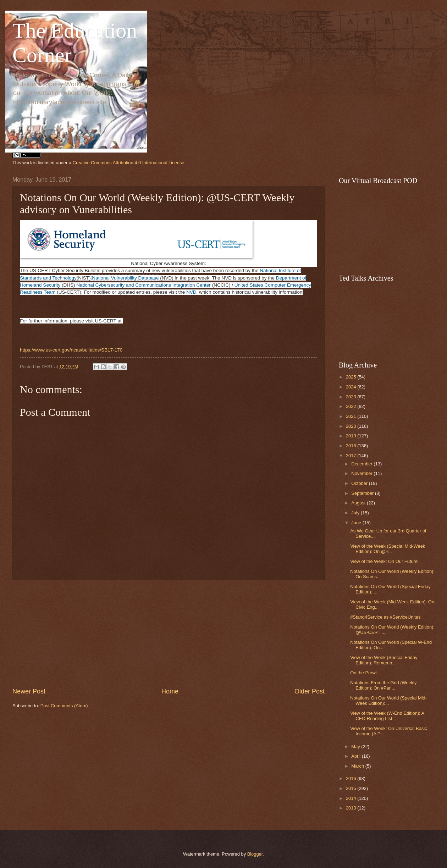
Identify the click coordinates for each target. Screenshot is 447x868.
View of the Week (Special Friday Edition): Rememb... (384, 660)
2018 (352, 446)
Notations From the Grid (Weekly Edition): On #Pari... (383, 685)
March (358, 766)
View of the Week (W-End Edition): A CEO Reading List (387, 716)
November (362, 473)
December (362, 464)
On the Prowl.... (366, 673)
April (356, 756)
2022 (352, 406)
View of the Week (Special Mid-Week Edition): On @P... (388, 549)
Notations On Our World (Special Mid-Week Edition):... (388, 701)
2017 (352, 456)
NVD (191, 292)
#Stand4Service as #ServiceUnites (385, 617)
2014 (352, 798)
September (363, 493)
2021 (352, 416)
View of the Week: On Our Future (384, 561)
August (359, 503)
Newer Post (29, 691)
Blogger (255, 854)
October (360, 483)
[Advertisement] (169, 634)
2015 (352, 788)
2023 (352, 397)
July (356, 513)
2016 (352, 778)
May (356, 747)
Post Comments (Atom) (64, 706)
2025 (352, 377)
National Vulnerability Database (125, 278)
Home (170, 691)
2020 (352, 426)
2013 (352, 808)
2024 (352, 387)
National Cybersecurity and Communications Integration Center (144, 285)
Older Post (310, 691)
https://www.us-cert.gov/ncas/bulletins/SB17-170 (71, 350)
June (357, 523)
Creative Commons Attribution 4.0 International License (129, 163)
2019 (352, 436)
